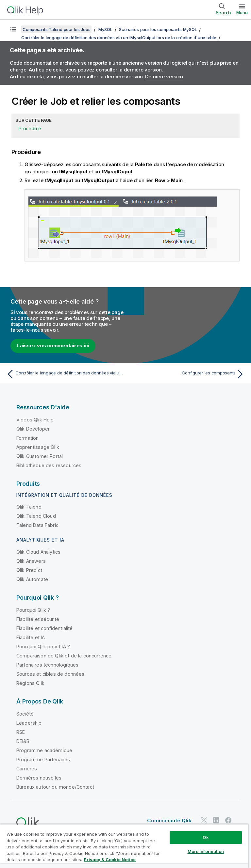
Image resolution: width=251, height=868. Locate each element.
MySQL (105, 29)
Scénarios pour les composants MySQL (158, 29)
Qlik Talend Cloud (36, 516)
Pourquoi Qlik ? (33, 610)
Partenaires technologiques (47, 665)
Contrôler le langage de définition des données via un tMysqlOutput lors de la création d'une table (119, 38)
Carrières (27, 769)
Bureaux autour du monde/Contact (55, 787)
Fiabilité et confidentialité (44, 628)
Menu (242, 12)
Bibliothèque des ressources (49, 465)
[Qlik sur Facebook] (228, 820)
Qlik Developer (33, 429)
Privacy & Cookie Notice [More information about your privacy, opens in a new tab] (110, 860)
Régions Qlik (30, 683)
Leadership (29, 723)
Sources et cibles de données (50, 674)
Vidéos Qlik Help (35, 420)
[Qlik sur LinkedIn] (216, 820)
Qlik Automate (32, 579)
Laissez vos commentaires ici (53, 346)
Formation (27, 438)
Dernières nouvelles (39, 778)
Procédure (30, 128)
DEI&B (23, 741)
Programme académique (44, 750)
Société (25, 714)
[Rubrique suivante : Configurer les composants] (187, 374)
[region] (124, 846)
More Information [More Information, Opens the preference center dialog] (206, 851)
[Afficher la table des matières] (13, 29)
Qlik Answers (31, 561)
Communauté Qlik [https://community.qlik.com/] (169, 821)
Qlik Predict (29, 570)
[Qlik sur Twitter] (204, 820)
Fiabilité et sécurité (38, 619)
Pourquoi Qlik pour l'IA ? (43, 647)
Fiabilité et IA (31, 637)
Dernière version (164, 77)
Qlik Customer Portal (40, 456)
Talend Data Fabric (37, 525)
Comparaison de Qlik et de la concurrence (64, 656)
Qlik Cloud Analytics (38, 552)
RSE (21, 732)
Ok (206, 837)
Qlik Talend (29, 507)
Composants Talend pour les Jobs (56, 29)
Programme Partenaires (43, 759)
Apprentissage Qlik (38, 447)
